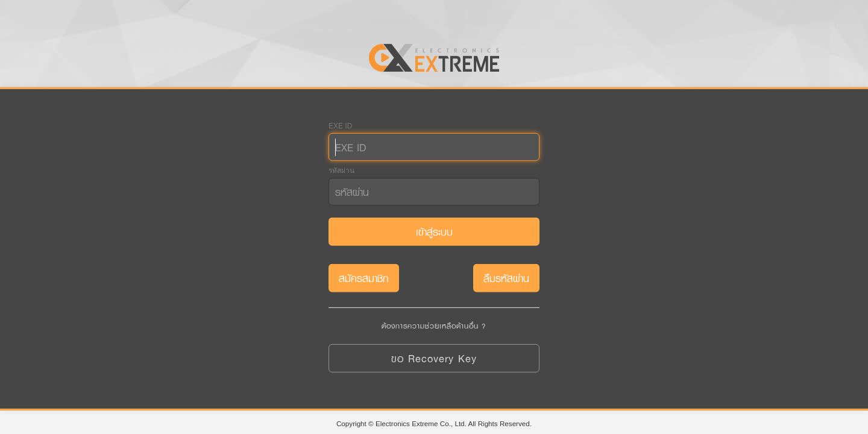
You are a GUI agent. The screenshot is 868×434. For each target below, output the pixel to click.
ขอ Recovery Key (434, 358)
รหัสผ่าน (341, 171)
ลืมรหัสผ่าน (506, 278)
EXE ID (340, 126)
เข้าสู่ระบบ (434, 232)
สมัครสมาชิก (364, 278)
